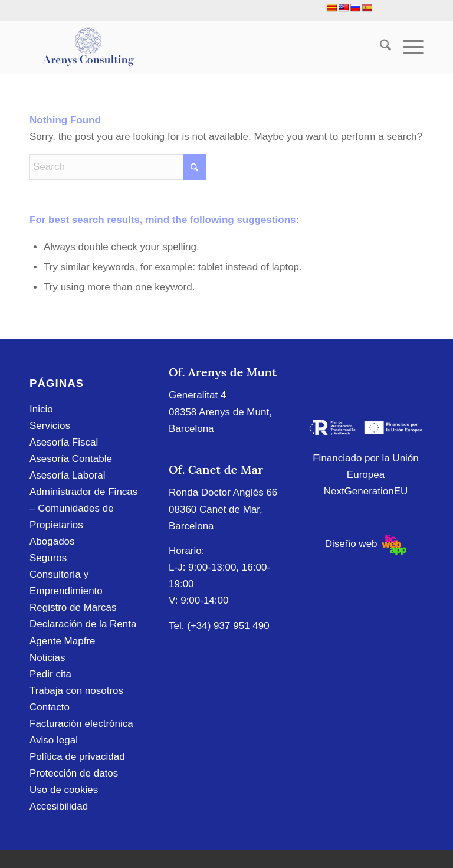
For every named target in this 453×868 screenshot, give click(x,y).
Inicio (41, 409)
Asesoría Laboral (68, 475)
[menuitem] (380, 47)
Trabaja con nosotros (76, 691)
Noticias (47, 658)
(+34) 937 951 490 (228, 626)
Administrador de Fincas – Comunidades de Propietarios (83, 508)
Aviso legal (54, 740)
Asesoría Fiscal (64, 442)
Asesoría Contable (71, 459)
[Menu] (407, 47)
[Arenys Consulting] (87, 47)
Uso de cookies (64, 790)
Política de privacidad (77, 757)
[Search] (380, 47)
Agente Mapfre (63, 641)
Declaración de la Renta (83, 624)
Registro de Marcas (73, 607)
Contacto (50, 707)
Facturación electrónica (81, 724)
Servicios (50, 426)
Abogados (52, 541)
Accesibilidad (59, 806)
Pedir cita (50, 674)
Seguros (48, 558)
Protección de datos (74, 773)
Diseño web (366, 544)
